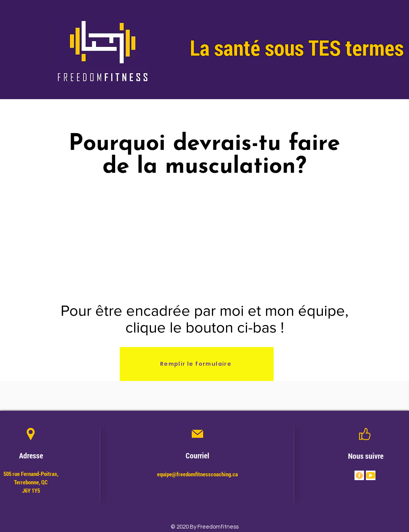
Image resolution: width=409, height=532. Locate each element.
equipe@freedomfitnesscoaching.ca (197, 474)
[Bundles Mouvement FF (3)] (371, 475)
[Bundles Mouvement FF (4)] (359, 475)
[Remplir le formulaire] (197, 364)
